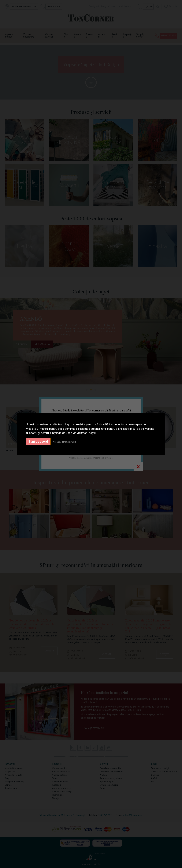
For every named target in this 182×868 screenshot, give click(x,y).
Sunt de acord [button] (38, 442)
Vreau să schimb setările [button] (65, 442)
